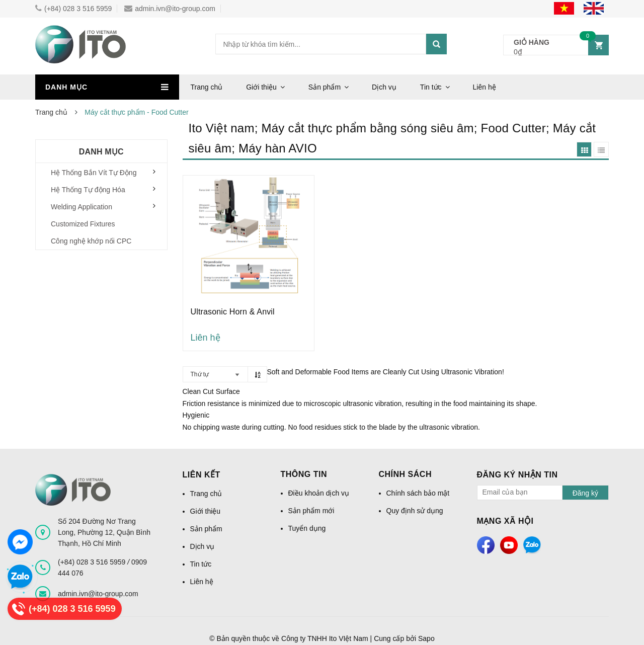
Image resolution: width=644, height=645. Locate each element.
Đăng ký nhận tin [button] (517, 475)
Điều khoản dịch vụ (319, 493)
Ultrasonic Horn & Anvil (233, 312)
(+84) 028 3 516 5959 (73, 9)
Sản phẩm (325, 87)
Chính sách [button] (405, 474)
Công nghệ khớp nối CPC (91, 241)
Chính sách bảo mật (418, 493)
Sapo (426, 638)
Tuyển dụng (307, 528)
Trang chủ (207, 87)
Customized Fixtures (83, 224)
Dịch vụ (384, 87)
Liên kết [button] (202, 475)
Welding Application (82, 207)
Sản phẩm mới (311, 511)
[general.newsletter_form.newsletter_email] (520, 493)
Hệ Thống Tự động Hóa (88, 190)
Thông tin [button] (304, 474)
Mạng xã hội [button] (505, 521)
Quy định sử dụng (415, 511)
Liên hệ (485, 87)
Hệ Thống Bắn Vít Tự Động (94, 173)
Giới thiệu (261, 87)
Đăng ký (585, 493)
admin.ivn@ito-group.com (170, 9)
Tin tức (431, 87)
